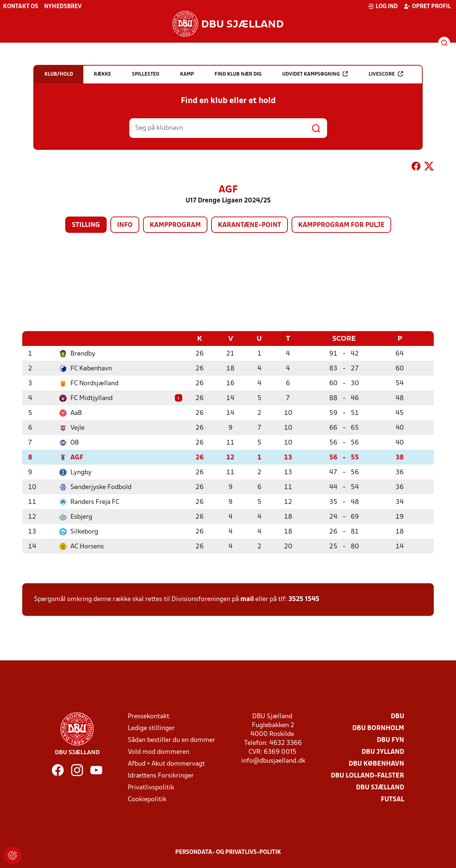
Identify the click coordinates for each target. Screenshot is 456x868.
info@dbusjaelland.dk (273, 761)
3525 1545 (304, 599)
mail (247, 599)
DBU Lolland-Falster (367, 775)
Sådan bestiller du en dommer (172, 740)
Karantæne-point (249, 225)
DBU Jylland (383, 752)
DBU (397, 716)
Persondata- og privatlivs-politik (228, 852)
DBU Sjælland (380, 787)
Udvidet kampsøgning (315, 74)
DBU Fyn (390, 740)
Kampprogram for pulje (341, 225)
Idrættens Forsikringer (161, 775)
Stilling (86, 225)
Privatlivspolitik (151, 787)
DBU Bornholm (378, 728)
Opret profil (427, 6)
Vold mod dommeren (159, 752)
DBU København (376, 764)
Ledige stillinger (151, 728)
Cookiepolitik (147, 799)
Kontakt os (21, 7)
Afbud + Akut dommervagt (166, 764)
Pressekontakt (149, 716)
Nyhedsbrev (63, 7)
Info (125, 225)
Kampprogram (175, 225)
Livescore (386, 74)
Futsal (392, 799)
